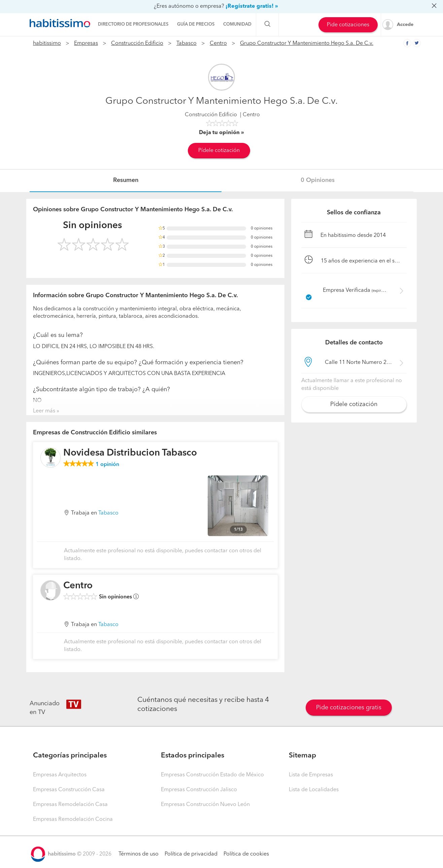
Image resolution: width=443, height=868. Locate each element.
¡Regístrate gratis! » (252, 6)
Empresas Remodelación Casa (70, 805)
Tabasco (186, 43)
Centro (218, 43)
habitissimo (47, 43)
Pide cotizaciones (348, 25)
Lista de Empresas (311, 775)
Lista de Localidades (314, 790)
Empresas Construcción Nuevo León (205, 805)
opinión (107, 465)
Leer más (44, 411)
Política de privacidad (191, 854)
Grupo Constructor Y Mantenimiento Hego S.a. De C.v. (307, 43)
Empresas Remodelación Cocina (73, 819)
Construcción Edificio (137, 43)
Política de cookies (246, 854)
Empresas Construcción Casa (69, 790)
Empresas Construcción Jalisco (199, 790)
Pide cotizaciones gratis (349, 708)
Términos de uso (139, 854)
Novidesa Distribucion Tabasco (130, 453)
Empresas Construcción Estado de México (212, 775)
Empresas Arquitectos (60, 775)
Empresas (86, 43)
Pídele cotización (219, 151)
